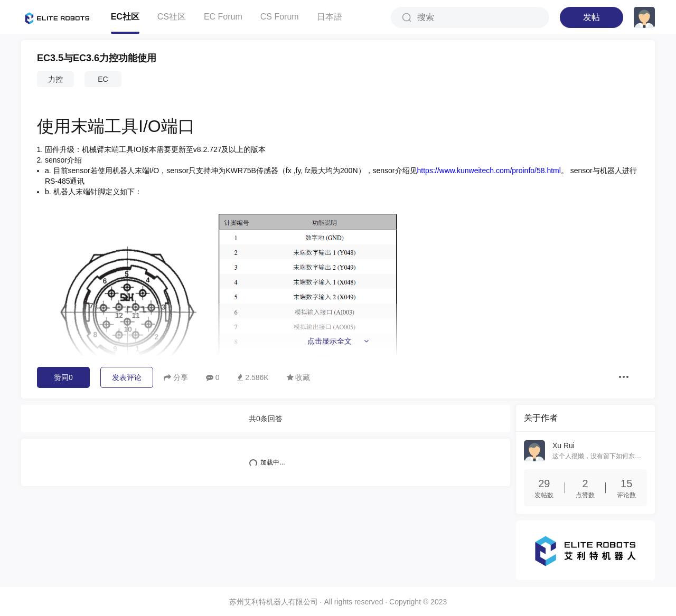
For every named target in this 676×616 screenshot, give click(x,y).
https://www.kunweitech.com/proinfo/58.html (489, 170)
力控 (55, 79)
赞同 (63, 377)
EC (103, 79)
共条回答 (266, 419)
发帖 (591, 17)
